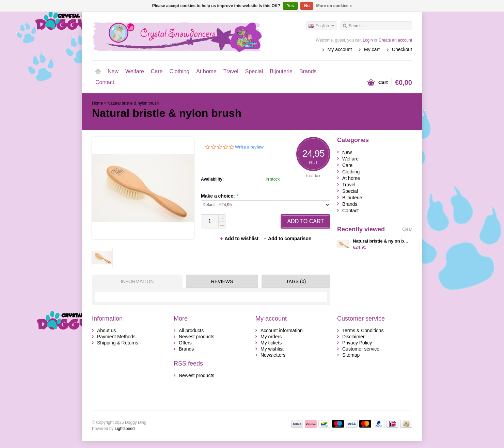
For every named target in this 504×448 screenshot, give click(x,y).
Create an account (395, 40)
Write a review (249, 147)
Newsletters (273, 355)
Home (98, 72)
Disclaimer (353, 337)
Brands (308, 71)
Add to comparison (287, 238)
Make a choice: (219, 196)
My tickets (271, 343)
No (307, 6)
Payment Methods (116, 337)
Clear (407, 229)
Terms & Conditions (363, 330)
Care (157, 71)
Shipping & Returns (118, 343)
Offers (185, 343)
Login (368, 40)
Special (254, 71)
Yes (290, 6)
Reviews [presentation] (222, 281)
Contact (105, 82)
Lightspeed (125, 429)
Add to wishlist (240, 238)
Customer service (361, 349)
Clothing (180, 71)
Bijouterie (281, 71)
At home (206, 71)
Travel (231, 71)
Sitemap (351, 355)
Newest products (196, 337)
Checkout (402, 49)
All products (191, 330)
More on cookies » (334, 6)
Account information (282, 330)
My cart (372, 49)
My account (340, 49)
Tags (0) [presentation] (296, 281)
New (113, 71)
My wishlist (272, 349)
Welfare (135, 71)
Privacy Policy (357, 343)
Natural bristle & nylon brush (133, 103)
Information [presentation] (137, 281)
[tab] (136, 281)
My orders (271, 337)
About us (106, 330)
